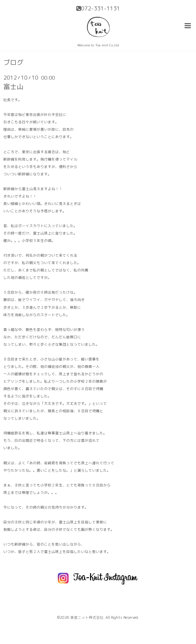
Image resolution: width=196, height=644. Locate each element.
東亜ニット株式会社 (87, 617)
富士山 (13, 87)
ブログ (13, 62)
